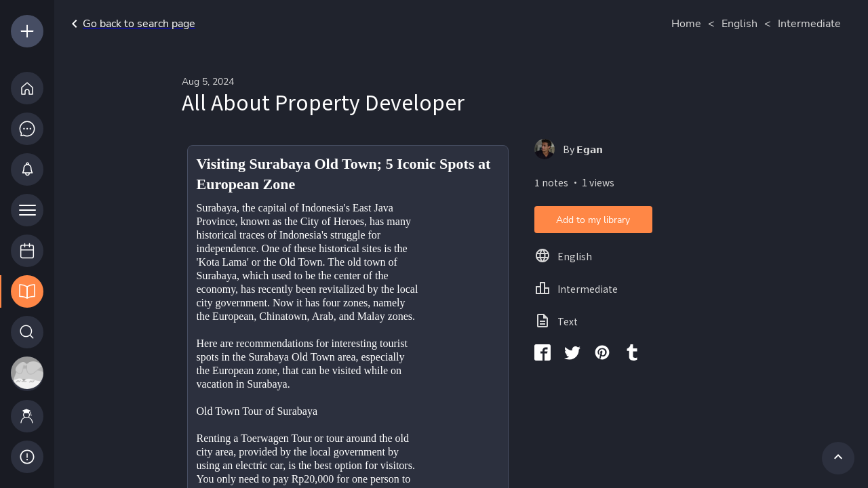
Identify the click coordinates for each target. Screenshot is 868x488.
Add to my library (593, 220)
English (739, 24)
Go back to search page (131, 24)
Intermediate (809, 24)
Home (686, 24)
